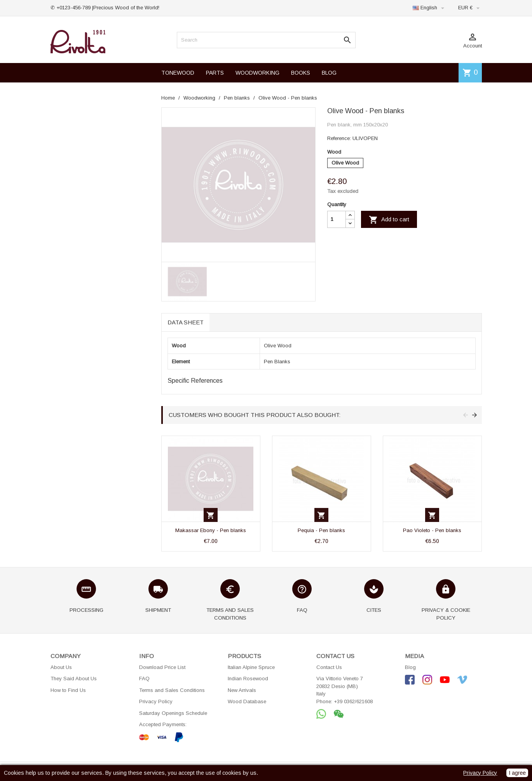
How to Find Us (68, 690)
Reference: (339, 138)
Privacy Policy (156, 701)
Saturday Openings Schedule (173, 713)
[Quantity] (337, 219)
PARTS (215, 73)
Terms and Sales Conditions (172, 690)
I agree (517, 773)
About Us (61, 667)
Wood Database (247, 701)
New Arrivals (242, 690)
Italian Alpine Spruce (251, 667)
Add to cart (389, 220)
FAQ (144, 679)
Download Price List (162, 667)
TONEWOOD (178, 73)
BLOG (329, 73)
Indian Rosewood (248, 679)
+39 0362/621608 (353, 701)
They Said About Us (74, 679)
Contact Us (329, 667)
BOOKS (301, 73)
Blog (410, 667)
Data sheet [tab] (186, 322)
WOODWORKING (257, 73)
